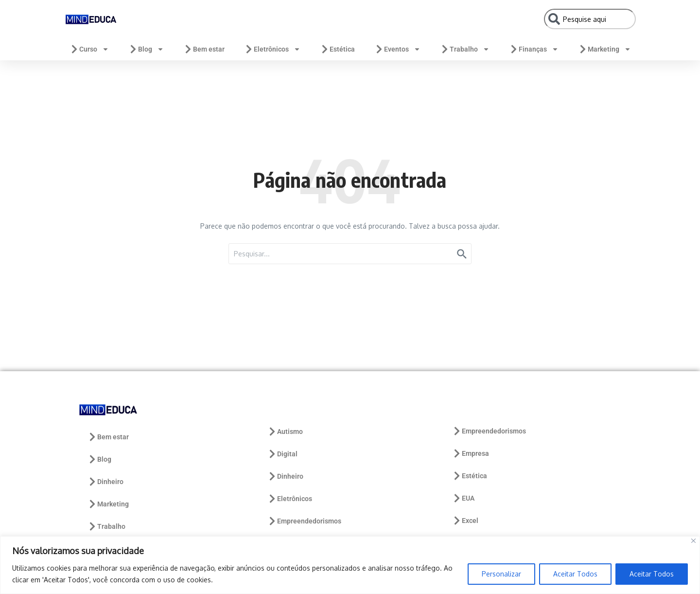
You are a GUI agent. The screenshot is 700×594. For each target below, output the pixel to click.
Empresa (471, 453)
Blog (146, 49)
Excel (465, 521)
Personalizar (501, 574)
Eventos (397, 49)
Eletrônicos (272, 49)
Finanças (534, 49)
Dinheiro (105, 482)
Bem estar (204, 49)
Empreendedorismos (304, 521)
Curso (89, 49)
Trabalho (465, 49)
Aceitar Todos (575, 574)
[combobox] (590, 19)
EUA (463, 498)
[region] (350, 565)
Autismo (285, 432)
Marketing (604, 49)
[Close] (693, 541)
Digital (282, 454)
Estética (337, 49)
